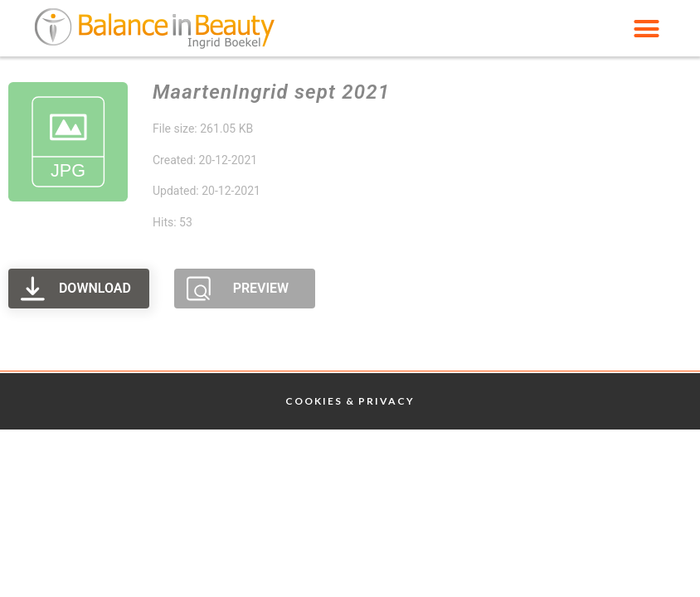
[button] (646, 28)
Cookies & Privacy (350, 401)
